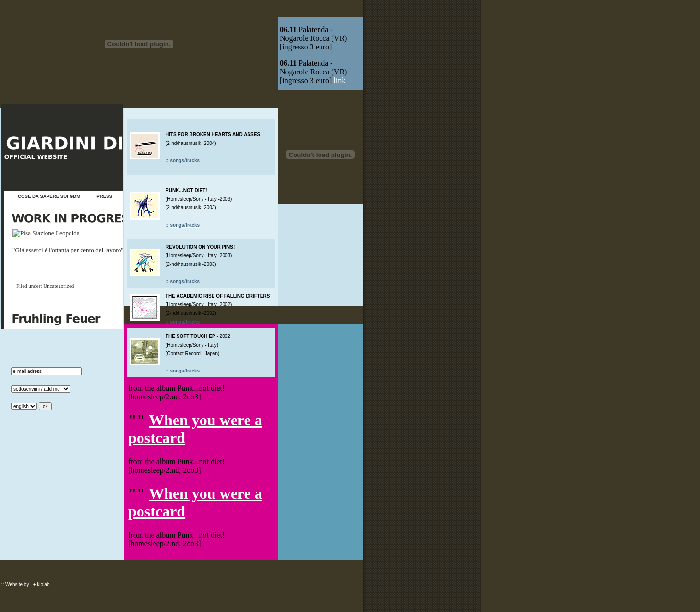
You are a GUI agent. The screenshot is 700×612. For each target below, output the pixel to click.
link (339, 80)
